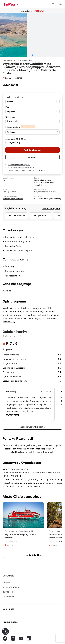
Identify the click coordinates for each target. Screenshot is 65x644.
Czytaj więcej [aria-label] (12, 415)
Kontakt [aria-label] (7, 582)
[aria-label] (11, 4)
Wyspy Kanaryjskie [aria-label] (24, 60)
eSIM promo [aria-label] (9, 592)
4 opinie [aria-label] (18, 78)
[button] (32, 609)
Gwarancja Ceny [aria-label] (11, 587)
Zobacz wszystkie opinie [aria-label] (33, 427)
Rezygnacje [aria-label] (9, 597)
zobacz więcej (9, 322)
